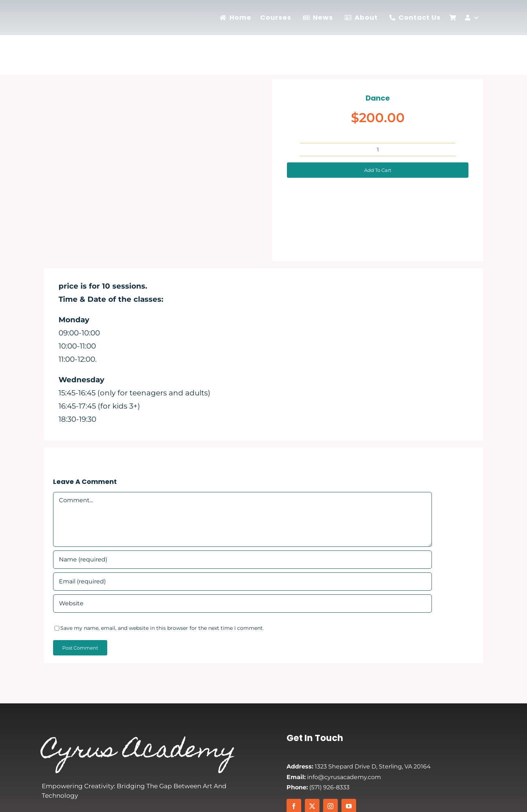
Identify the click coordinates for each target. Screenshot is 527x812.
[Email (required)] (242, 582)
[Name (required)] (242, 560)
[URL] (242, 604)
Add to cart (378, 170)
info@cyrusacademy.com (334, 777)
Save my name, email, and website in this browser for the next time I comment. (162, 628)
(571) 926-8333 (318, 787)
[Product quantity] (378, 150)
